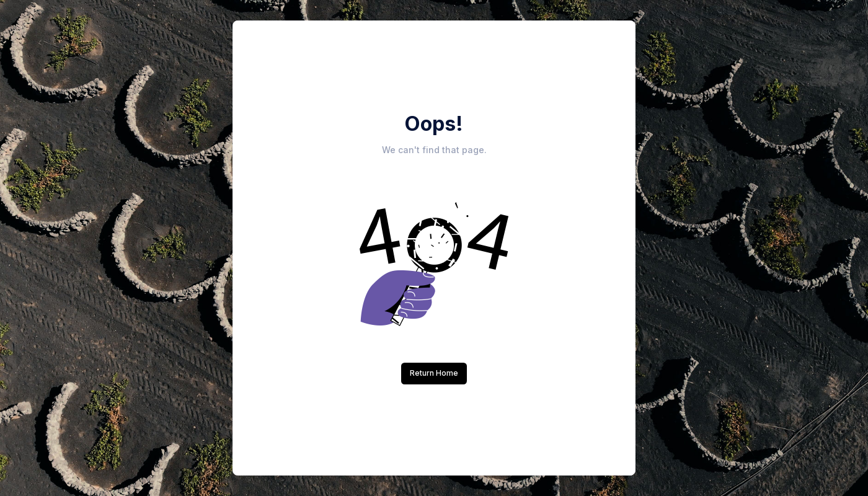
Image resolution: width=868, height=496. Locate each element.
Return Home (434, 373)
